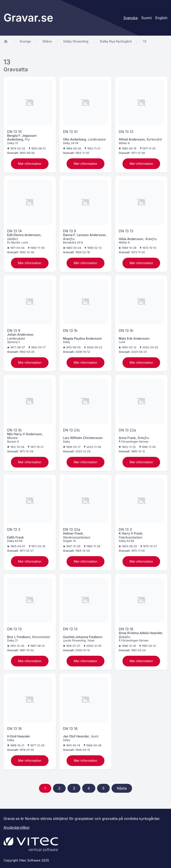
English (161, 18)
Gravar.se (28, 18)
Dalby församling (76, 41)
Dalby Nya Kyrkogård (116, 41)
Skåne (47, 41)
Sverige (25, 41)
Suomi (146, 18)
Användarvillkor (17, 827)
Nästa (122, 788)
